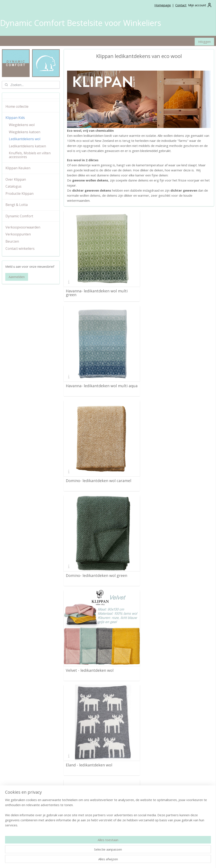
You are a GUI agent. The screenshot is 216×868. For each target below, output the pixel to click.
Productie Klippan (20, 193)
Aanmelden (17, 277)
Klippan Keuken (18, 168)
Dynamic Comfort (19, 216)
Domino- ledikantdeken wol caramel (99, 380)
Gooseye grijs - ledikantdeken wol (96, 747)
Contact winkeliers (20, 249)
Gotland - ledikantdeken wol (169, 747)
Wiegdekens (82, 792)
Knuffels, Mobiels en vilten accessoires (30, 155)
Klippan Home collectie (18, 819)
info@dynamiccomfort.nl (98, 842)
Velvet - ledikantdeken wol (90, 472)
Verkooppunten (18, 234)
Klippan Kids (15, 118)
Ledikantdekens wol (25, 139)
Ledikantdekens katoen (27, 146)
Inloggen (204, 42)
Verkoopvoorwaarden (23, 227)
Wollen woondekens (88, 788)
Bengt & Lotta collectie (18, 828)
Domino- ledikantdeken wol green (174, 380)
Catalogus (13, 186)
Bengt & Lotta (17, 205)
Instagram (153, 788)
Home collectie (17, 106)
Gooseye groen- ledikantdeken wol (174, 655)
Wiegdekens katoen (25, 132)
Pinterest (152, 792)
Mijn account (200, 5)
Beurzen (12, 241)
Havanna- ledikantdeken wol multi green (97, 290)
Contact (181, 5)
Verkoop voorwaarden (17, 783)
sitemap (109, 860)
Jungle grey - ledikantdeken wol (171, 563)
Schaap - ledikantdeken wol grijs (95, 563)
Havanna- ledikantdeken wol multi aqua (174, 290)
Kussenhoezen (84, 802)
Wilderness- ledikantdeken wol (94, 655)
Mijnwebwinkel (171, 860)
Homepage (163, 5)
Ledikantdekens (85, 797)
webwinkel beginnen (134, 860)
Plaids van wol (84, 783)
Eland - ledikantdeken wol (166, 472)
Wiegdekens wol (22, 125)
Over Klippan (16, 179)
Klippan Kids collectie (16, 823)
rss (118, 860)
